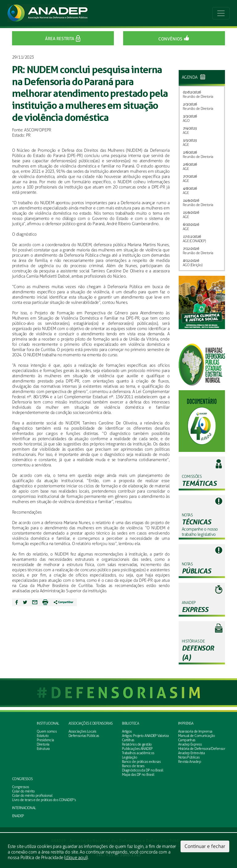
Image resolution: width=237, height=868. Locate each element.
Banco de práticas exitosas (141, 762)
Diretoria (43, 744)
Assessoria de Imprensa (195, 731)
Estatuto (43, 736)
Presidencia (45, 740)
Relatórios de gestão (137, 744)
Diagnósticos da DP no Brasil (142, 770)
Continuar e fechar (205, 846)
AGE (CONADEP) (194, 241)
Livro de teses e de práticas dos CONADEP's (44, 800)
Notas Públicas (189, 757)
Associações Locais (82, 731)
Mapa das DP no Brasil (138, 775)
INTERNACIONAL (24, 808)
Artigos (127, 731)
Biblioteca (130, 723)
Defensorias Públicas (84, 736)
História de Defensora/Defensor (202, 749)
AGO (186, 121)
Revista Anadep (189, 762)
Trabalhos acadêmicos (138, 753)
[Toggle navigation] (221, 13)
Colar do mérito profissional (32, 796)
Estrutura (43, 749)
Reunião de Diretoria (198, 97)
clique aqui (76, 858)
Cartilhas (128, 740)
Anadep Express (190, 744)
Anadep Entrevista (191, 753)
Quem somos (47, 731)
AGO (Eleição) (193, 265)
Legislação (129, 757)
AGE (186, 133)
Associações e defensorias (91, 723)
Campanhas (187, 740)
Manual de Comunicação (196, 736)
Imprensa (186, 723)
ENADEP (18, 816)
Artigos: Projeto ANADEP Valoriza (145, 736)
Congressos (22, 779)
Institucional (48, 723)
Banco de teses (133, 766)
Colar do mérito (23, 791)
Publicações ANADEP (137, 749)
